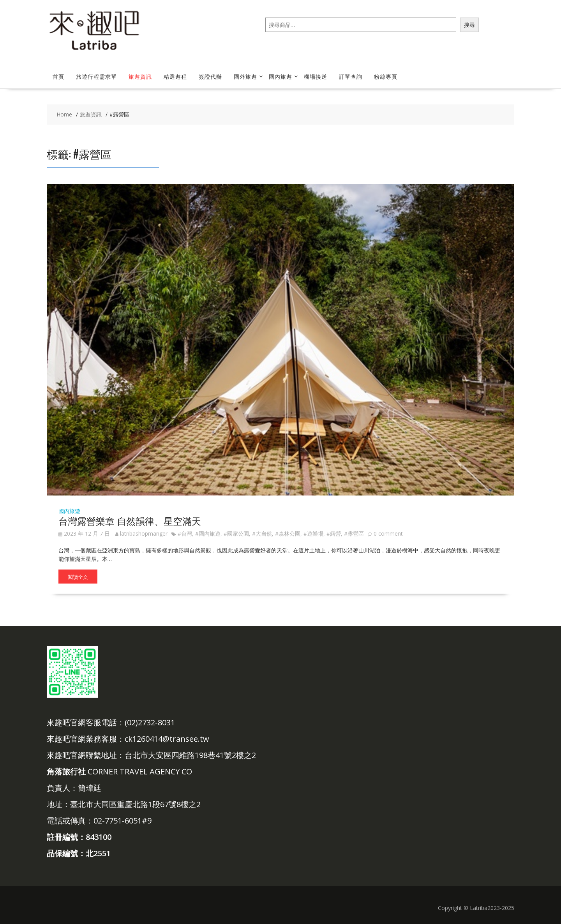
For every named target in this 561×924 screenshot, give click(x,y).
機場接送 (316, 76)
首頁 (58, 76)
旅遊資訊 (140, 76)
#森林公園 (288, 533)
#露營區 (354, 533)
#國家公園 (236, 533)
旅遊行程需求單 (96, 76)
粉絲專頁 (386, 76)
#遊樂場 (313, 533)
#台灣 (185, 533)
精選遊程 (175, 76)
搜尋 (469, 25)
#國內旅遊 (208, 533)
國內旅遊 (280, 76)
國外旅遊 (245, 76)
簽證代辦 (210, 76)
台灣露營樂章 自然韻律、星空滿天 (130, 520)
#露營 (334, 533)
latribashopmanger (141, 533)
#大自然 (262, 533)
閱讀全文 (78, 577)
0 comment (388, 533)
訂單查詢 (351, 76)
